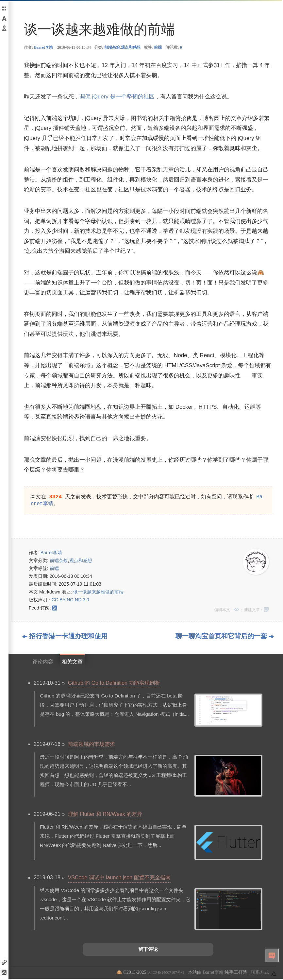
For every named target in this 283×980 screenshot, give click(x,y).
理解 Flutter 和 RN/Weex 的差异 (105, 815)
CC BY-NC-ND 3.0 (70, 601)
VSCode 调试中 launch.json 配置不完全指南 (119, 879)
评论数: (174, 47)
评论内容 (43, 663)
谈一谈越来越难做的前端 (98, 593)
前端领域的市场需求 (92, 745)
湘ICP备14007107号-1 (166, 974)
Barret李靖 (43, 47)
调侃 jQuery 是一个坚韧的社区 (117, 97)
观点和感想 (131, 47)
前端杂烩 (112, 47)
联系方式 (260, 974)
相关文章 (72, 663)
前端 (158, 47)
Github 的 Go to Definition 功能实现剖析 (114, 684)
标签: (153, 47)
